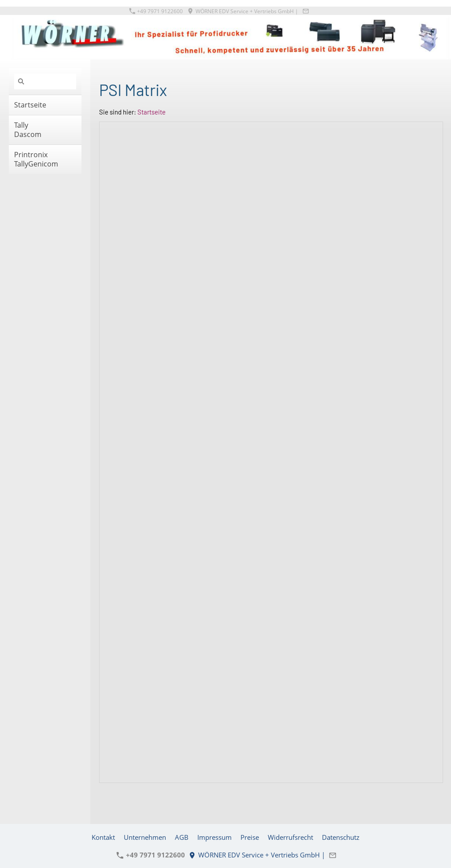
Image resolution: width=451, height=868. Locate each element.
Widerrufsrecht (290, 837)
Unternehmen (145, 837)
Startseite (152, 112)
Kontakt (103, 837)
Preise (250, 837)
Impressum (214, 837)
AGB (182, 837)
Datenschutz (341, 837)
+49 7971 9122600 (156, 11)
